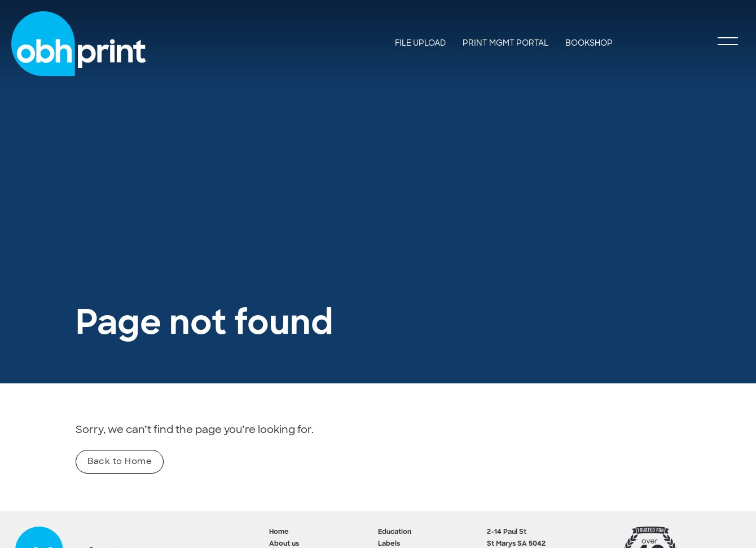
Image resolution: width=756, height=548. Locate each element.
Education (395, 532)
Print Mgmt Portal (506, 43)
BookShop (589, 43)
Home (279, 532)
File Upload (420, 43)
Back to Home (120, 461)
